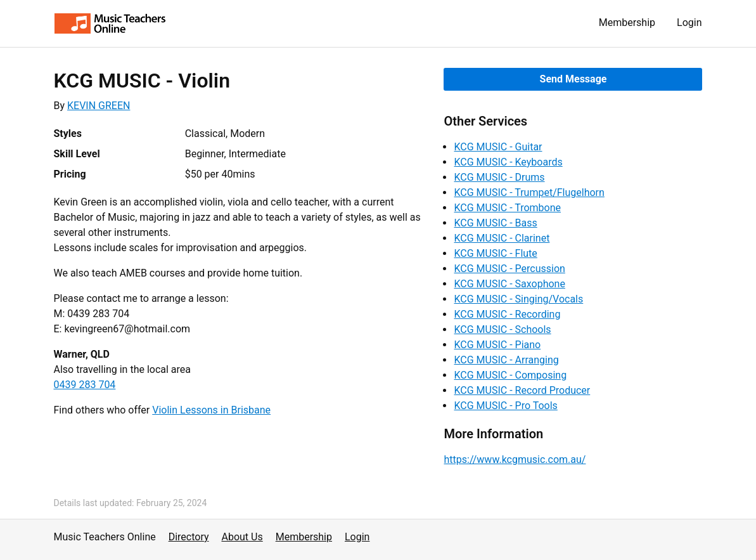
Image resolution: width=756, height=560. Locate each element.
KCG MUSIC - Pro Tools (505, 406)
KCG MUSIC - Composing (510, 375)
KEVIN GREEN (99, 106)
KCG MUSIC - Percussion (509, 269)
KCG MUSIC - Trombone (507, 208)
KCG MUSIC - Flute (495, 253)
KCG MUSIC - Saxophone (509, 284)
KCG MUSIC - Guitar (498, 147)
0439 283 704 (85, 385)
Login (689, 23)
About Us (242, 537)
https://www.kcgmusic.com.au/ (515, 459)
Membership (627, 23)
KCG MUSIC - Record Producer (522, 390)
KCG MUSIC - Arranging (506, 360)
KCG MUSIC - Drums (499, 177)
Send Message (573, 79)
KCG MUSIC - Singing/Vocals (518, 299)
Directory (189, 537)
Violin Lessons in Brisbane (211, 410)
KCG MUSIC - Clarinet (502, 238)
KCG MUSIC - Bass (495, 223)
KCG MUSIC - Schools (502, 329)
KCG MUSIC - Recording (507, 314)
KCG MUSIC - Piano (497, 345)
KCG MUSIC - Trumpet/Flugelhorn (529, 192)
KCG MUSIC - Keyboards (508, 162)
